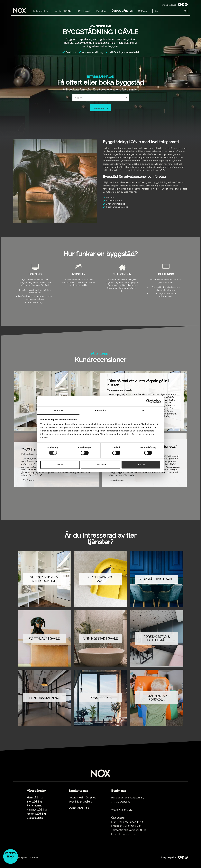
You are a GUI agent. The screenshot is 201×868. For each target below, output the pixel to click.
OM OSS (142, 11)
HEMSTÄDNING (40, 11)
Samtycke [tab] (58, 410)
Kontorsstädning (36, 814)
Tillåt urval (100, 465)
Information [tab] (101, 410)
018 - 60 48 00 (88, 798)
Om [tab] (143, 410)
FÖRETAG (101, 11)
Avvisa (60, 465)
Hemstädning (35, 798)
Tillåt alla (141, 465)
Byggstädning (35, 818)
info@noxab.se (169, 5)
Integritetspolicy (169, 857)
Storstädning (34, 802)
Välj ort (79, 98)
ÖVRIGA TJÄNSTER (122, 11)
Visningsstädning (37, 810)
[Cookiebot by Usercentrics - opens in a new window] (148, 401)
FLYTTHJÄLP (84, 11)
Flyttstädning (35, 806)
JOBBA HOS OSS (79, 808)
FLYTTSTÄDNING (62, 11)
